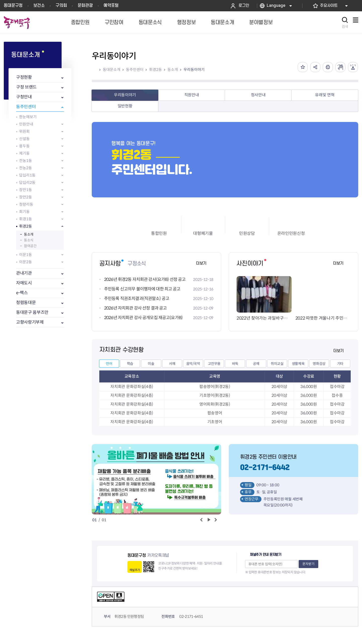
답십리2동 (27, 182)
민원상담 (247, 233)
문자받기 (308, 564)
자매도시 (24, 283)
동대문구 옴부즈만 (32, 312)
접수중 (337, 395)
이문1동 (26, 255)
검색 (345, 27)
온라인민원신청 (291, 233)
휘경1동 (26, 219)
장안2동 (26, 197)
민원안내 (26, 124)
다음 (216, 520)
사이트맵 (355, 23)
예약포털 (111, 6)
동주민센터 (26, 107)
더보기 (201, 263)
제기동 (24, 153)
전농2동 (26, 168)
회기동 (24, 212)
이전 (201, 520)
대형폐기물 (203, 233)
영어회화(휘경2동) (215, 404)
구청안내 (24, 97)
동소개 (29, 234)
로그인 (244, 6)
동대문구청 (13, 6)
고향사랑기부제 (30, 322)
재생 (208, 520)
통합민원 (159, 233)
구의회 (61, 6)
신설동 (24, 139)
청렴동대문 (26, 303)
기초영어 (215, 422)
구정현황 (24, 77)
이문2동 (26, 262)
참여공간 (30, 246)
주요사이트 (329, 6)
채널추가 (135, 570)
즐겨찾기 (303, 67)
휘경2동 (26, 226)
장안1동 (26, 190)
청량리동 (26, 204)
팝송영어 (215, 413)
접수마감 (337, 387)
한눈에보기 (28, 117)
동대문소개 (112, 70)
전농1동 (26, 161)
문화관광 (85, 6)
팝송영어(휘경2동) (215, 387)
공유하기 (315, 67)
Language (276, 6)
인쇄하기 (328, 67)
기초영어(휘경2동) (215, 395)
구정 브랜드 (26, 87)
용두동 (24, 146)
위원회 (24, 131)
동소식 (29, 240)
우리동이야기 (194, 70)
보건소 (39, 6)
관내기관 (24, 273)
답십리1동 (27, 175)
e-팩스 (22, 293)
